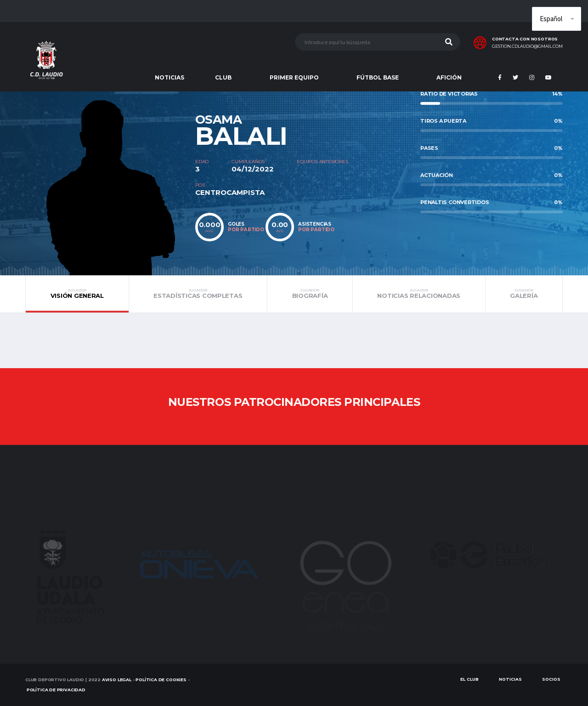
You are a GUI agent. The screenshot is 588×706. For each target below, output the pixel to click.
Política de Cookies (161, 680)
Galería (524, 294)
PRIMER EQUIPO (294, 77)
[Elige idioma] (557, 19)
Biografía (310, 294)
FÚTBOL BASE (378, 77)
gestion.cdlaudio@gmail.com (527, 46)
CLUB (223, 77)
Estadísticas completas (198, 294)
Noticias (510, 679)
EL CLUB (469, 679)
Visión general (77, 294)
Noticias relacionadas (419, 294)
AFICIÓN (449, 77)
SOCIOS (551, 679)
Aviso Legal (117, 680)
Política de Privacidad (56, 690)
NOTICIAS (170, 77)
